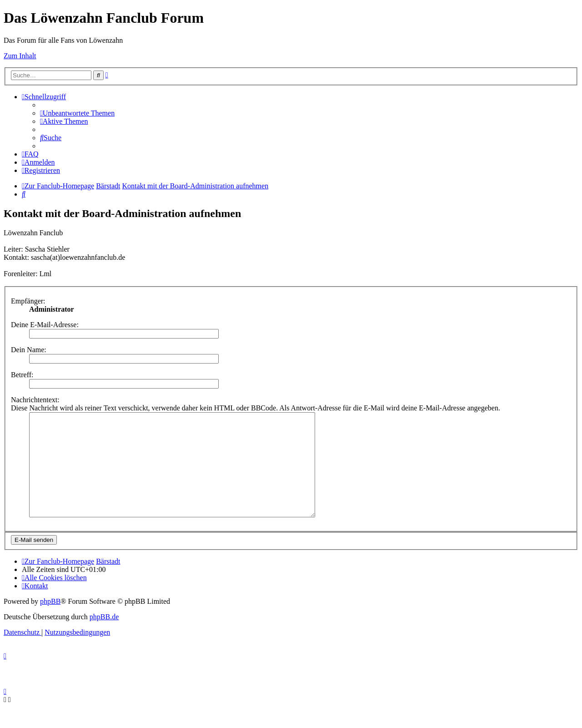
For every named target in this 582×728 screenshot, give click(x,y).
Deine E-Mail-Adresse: (45, 325)
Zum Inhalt (20, 56)
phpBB (50, 622)
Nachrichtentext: (35, 400)
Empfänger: (28, 301)
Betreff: (22, 375)
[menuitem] (77, 113)
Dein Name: (29, 350)
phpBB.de (104, 637)
